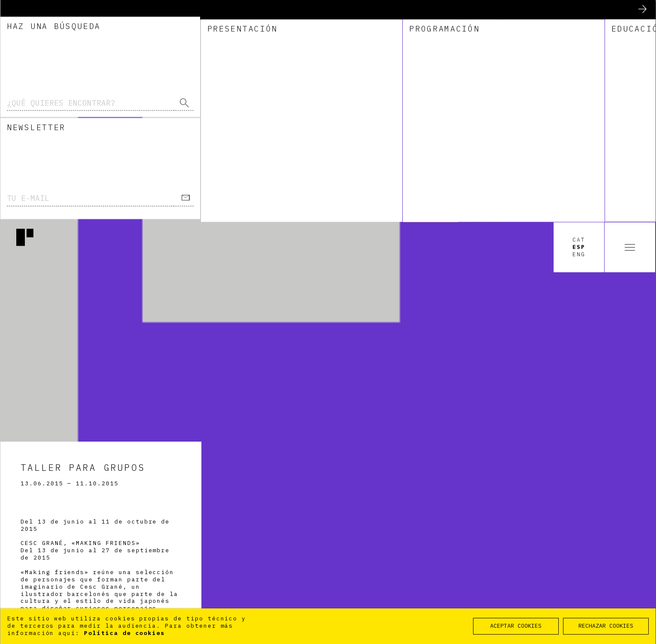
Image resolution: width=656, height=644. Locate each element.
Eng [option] (579, 33)
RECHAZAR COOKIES (606, 626)
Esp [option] (579, 25)
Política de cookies (124, 633)
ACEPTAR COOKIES (516, 626)
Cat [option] (579, 18)
